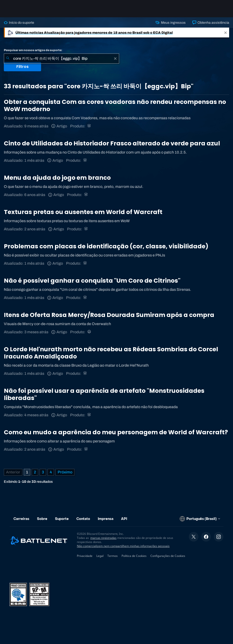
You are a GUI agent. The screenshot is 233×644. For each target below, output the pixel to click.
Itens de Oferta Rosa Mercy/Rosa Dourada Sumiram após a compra (109, 315)
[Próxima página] (65, 472)
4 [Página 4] (51, 472)
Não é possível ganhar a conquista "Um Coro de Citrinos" (92, 281)
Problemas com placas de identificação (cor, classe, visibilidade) (106, 246)
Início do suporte (19, 23)
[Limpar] (115, 59)
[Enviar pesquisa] (8, 59)
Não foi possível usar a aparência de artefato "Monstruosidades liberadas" (104, 394)
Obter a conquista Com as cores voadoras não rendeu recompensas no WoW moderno (115, 105)
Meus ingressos (171, 23)
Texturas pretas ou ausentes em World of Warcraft (83, 212)
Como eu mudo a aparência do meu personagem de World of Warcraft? (116, 432)
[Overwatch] (89, 332)
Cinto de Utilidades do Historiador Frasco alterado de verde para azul (112, 143)
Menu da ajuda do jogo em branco (57, 178)
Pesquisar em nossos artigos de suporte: (33, 50)
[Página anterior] (13, 472)
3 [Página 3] (43, 472)
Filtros (22, 67)
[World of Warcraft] (89, 126)
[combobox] (61, 59)
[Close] (226, 33)
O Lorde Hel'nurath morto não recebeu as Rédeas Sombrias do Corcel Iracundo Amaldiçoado (111, 353)
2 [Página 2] (35, 472)
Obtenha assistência (211, 23)
